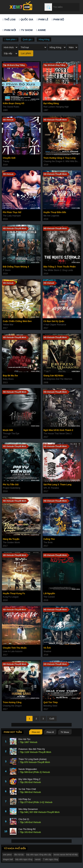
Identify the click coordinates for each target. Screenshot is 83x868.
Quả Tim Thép (51, 702)
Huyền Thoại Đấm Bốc (55, 212)
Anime (41, 30)
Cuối (52, 719)
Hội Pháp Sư (25, 799)
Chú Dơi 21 (24, 819)
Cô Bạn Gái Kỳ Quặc (54, 321)
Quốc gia (26, 19)
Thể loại (9, 19)
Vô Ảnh (47, 648)
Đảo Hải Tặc (24, 739)
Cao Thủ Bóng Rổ (27, 829)
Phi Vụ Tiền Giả (11, 485)
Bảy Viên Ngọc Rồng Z (29, 779)
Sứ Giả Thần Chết (27, 789)
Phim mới (9, 30)
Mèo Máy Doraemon (28, 809)
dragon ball (8, 859)
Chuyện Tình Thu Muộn (15, 648)
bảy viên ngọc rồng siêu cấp (39, 855)
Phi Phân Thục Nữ (12, 212)
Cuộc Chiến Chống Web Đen (17, 321)
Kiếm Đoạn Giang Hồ (14, 103)
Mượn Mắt (8, 430)
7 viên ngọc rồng (51, 859)
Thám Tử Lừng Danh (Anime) (33, 759)
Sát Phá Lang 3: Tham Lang (57, 485)
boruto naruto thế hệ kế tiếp (66, 855)
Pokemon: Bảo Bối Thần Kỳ (32, 749)
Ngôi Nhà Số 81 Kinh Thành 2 (58, 430)
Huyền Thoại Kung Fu (14, 593)
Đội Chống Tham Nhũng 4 (16, 267)
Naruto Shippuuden (28, 769)
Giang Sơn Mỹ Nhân (53, 376)
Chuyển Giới (9, 158)
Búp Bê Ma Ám (10, 376)
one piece (7, 855)
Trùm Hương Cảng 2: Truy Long (60, 158)
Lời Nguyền (49, 593)
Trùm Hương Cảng (12, 702)
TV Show (26, 30)
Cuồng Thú (49, 539)
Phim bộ (58, 19)
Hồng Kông (44, 39)
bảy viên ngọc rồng (24, 859)
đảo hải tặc (19, 855)
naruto (38, 859)
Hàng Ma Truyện (11, 539)
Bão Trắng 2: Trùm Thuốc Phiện (60, 267)
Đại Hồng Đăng (51, 103)
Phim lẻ (42, 19)
